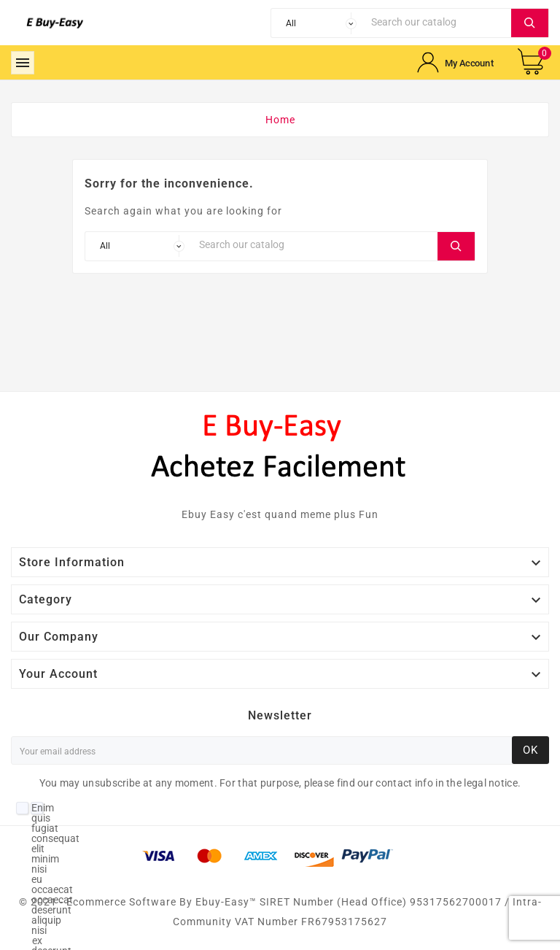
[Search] (437, 22)
